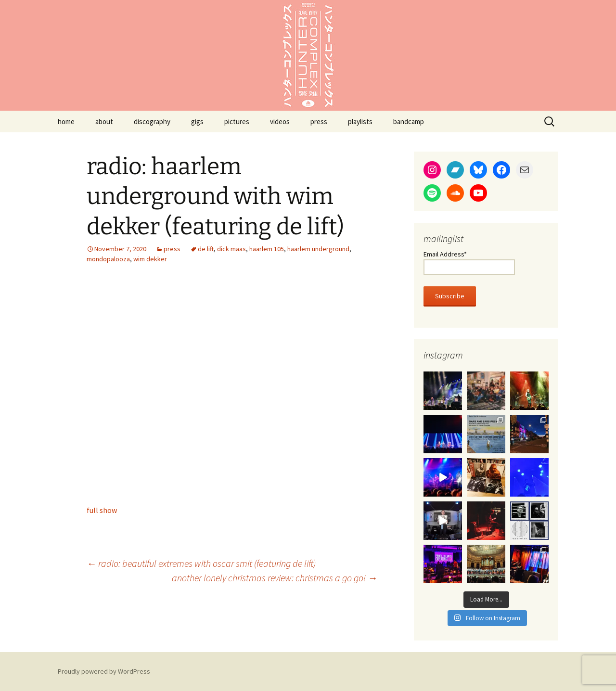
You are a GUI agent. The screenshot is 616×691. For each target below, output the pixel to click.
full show (102, 510)
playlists (360, 122)
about (104, 122)
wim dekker (150, 259)
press (319, 122)
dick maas (231, 249)
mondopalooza (108, 259)
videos (280, 122)
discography (152, 122)
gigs (197, 122)
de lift (206, 249)
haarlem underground (318, 249)
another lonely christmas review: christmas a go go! (275, 578)
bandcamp (409, 122)
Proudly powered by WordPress (104, 671)
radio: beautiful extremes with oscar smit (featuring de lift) (201, 563)
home (66, 122)
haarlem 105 (267, 249)
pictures (237, 122)
